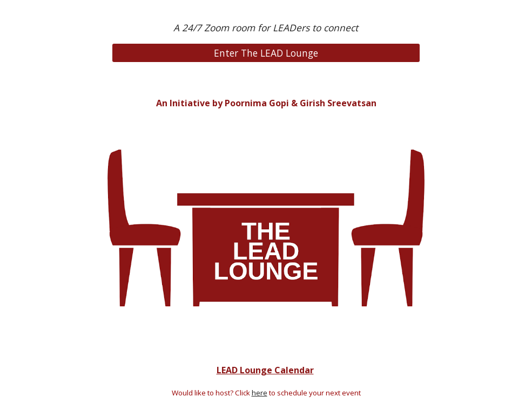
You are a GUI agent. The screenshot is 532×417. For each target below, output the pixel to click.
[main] (266, 28)
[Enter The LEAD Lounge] (266, 53)
